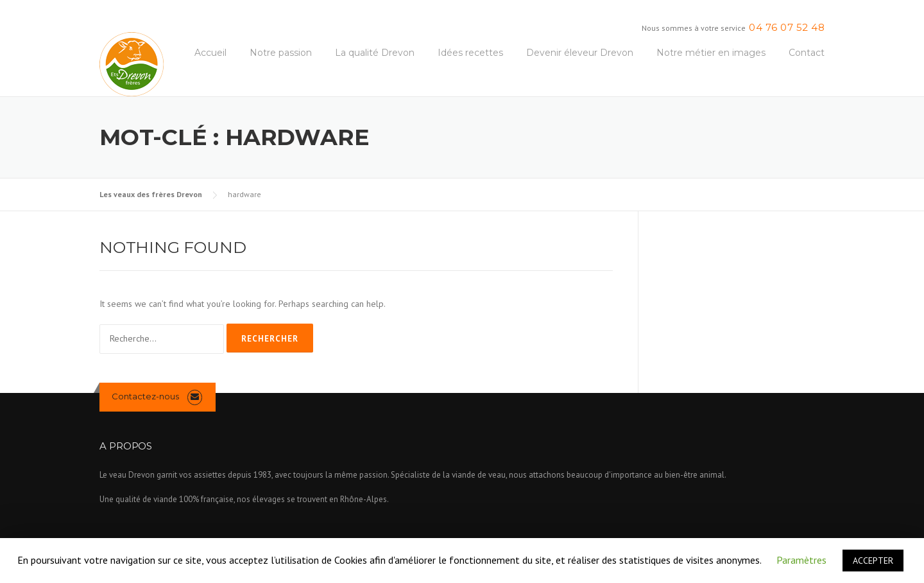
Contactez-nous (145, 396)
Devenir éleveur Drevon (580, 53)
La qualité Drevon (375, 53)
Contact (807, 53)
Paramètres (801, 560)
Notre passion (281, 53)
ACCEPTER (873, 561)
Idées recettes (470, 53)
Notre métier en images (711, 53)
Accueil (210, 53)
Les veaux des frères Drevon (151, 194)
